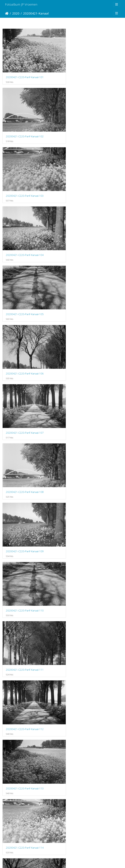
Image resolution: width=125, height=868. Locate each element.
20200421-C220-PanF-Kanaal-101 (25, 73)
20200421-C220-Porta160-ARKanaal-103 (29, 625)
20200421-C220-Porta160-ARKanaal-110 (91, 790)
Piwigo (76, 861)
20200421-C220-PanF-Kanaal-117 (25, 514)
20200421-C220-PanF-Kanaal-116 (87, 459)
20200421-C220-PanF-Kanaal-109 (25, 294)
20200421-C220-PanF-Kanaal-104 (87, 128)
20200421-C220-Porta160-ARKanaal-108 (91, 735)
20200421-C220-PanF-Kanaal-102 (87, 73)
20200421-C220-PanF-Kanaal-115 (25, 459)
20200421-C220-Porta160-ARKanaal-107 (29, 735)
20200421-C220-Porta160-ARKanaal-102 (91, 570)
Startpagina (7, 13)
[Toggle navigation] (117, 4)
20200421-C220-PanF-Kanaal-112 (87, 349)
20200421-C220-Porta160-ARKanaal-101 (29, 570)
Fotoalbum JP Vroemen (21, 4)
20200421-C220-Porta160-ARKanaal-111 (29, 845)
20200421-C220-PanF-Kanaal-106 (87, 183)
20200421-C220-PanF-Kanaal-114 (87, 404)
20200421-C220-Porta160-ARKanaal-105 (29, 680)
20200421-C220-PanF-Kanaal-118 (87, 514)
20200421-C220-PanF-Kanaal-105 (25, 183)
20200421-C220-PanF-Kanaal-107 (25, 239)
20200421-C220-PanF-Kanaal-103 (25, 128)
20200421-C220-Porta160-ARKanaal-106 (91, 680)
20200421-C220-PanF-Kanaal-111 (25, 349)
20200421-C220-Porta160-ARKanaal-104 (91, 625)
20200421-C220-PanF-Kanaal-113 (25, 404)
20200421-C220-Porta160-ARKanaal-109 (29, 790)
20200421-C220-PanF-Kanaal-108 (87, 239)
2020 (16, 13)
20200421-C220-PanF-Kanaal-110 (87, 294)
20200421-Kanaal (36, 13)
